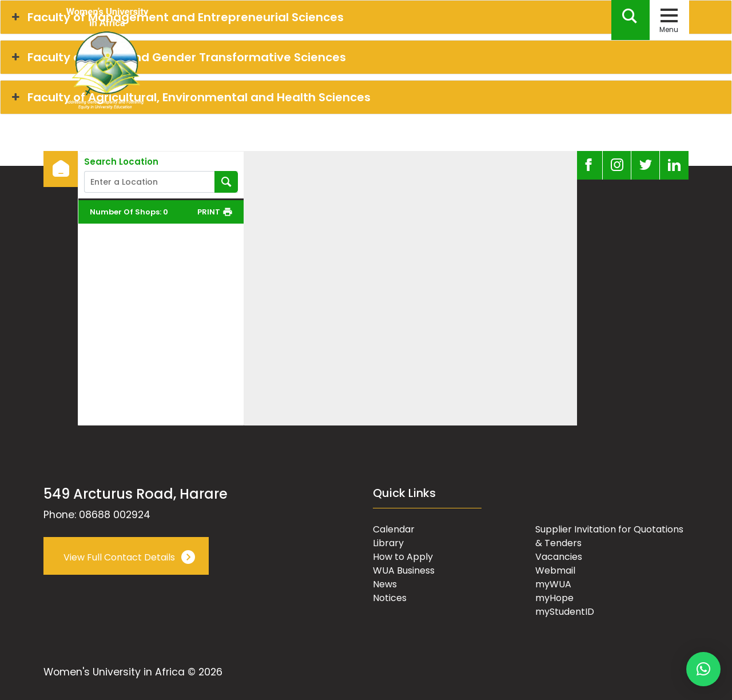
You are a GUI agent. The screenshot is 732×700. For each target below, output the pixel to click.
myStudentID (565, 612)
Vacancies (559, 557)
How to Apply (403, 557)
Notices (390, 598)
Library (388, 543)
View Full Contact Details (119, 557)
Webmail (555, 570)
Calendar (394, 529)
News (385, 584)
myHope (554, 598)
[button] (703, 669)
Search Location (121, 162)
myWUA (553, 584)
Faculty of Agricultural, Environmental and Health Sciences (190, 97)
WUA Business (404, 570)
